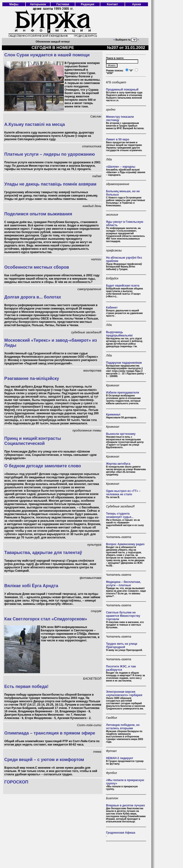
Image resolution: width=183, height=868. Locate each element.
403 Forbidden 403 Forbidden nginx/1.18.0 (134, 40)
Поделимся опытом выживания (38, 214)
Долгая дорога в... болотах (33, 297)
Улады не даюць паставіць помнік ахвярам (50, 184)
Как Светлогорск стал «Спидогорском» (46, 619)
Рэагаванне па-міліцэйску (32, 378)
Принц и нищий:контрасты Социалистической (33, 441)
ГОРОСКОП (16, 782)
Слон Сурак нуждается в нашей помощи (47, 55)
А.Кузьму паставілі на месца (35, 124)
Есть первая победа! (26, 687)
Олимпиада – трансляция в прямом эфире (50, 733)
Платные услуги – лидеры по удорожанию (50, 154)
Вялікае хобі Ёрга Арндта (31, 586)
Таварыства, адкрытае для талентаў (43, 553)
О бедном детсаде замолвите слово (43, 466)
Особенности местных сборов (37, 267)
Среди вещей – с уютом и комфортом (44, 760)
